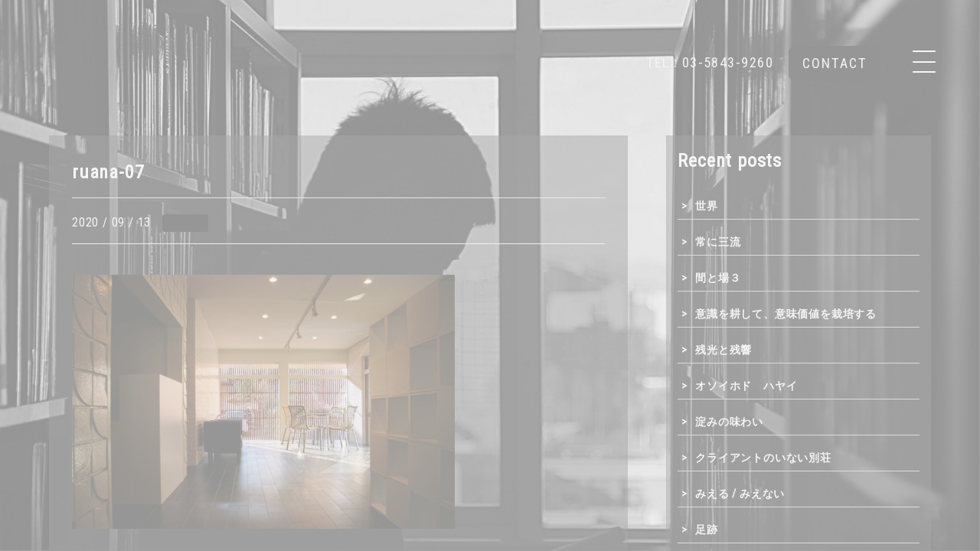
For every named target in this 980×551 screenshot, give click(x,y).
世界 (707, 206)
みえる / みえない (740, 494)
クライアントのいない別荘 (763, 458)
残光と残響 (724, 350)
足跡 (707, 530)
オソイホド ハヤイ (746, 386)
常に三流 (718, 242)
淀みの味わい (729, 422)
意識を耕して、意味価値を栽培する (786, 314)
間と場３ (718, 278)
